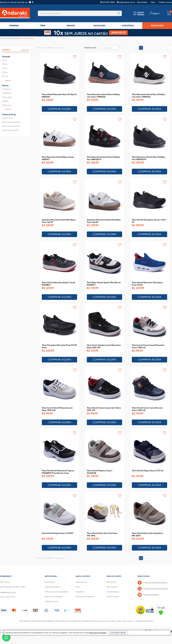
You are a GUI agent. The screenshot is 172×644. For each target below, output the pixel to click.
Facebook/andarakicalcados (153, 583)
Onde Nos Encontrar (52, 587)
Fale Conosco (5, 582)
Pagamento (80, 592)
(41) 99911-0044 (109, 2)
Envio (78, 587)
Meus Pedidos (142, 2)
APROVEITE (118, 33)
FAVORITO (75, 57)
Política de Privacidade (53, 597)
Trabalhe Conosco (165, 2)
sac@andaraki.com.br (127, 2)
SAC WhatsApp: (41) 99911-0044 (12, 587)
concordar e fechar (128, 639)
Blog (153, 2)
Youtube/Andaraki (148, 595)
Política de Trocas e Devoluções (57, 592)
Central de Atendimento (85, 597)
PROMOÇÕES (157, 26)
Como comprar (81, 582)
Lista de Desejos (113, 592)
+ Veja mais (8, 80)
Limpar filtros (25, 50)
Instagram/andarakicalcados (153, 589)
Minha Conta (111, 582)
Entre (155, 13)
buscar (119, 13)
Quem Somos (50, 582)
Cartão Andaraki (113, 597)
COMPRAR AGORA (60, 109)
